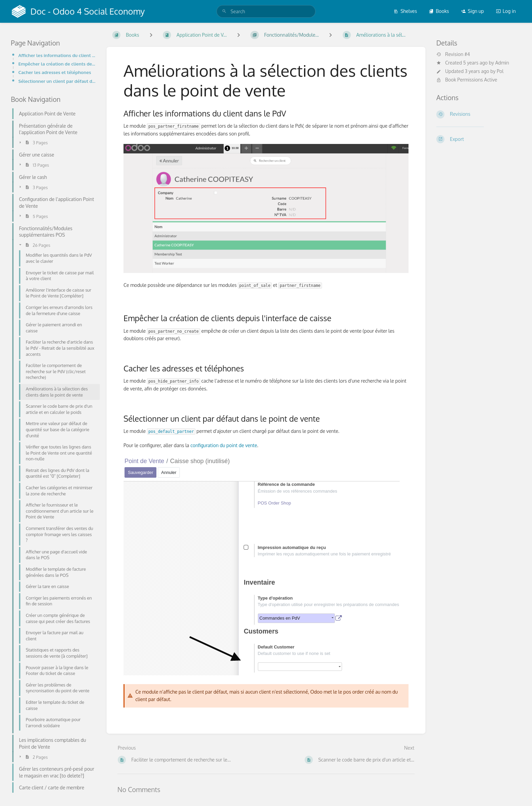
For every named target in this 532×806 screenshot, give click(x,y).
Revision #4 (453, 54)
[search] (266, 11)
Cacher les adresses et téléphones (55, 72)
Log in (506, 11)
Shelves (405, 11)
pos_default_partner (171, 432)
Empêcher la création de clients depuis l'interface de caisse (57, 64)
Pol (500, 71)
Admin (502, 63)
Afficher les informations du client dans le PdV (57, 55)
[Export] (479, 139)
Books (439, 11)
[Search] (224, 11)
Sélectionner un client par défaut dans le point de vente (57, 81)
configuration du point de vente (223, 445)
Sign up (472, 11)
